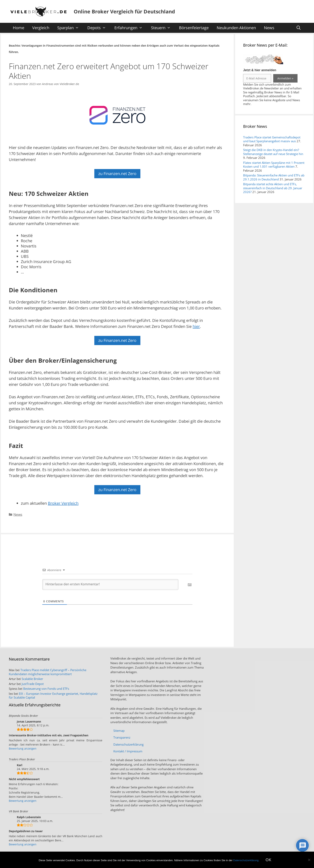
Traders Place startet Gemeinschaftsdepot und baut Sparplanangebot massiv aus (272, 139)
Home (19, 28)
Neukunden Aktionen (236, 28)
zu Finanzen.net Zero (117, 174)
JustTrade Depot (33, 684)
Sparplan (70, 28)
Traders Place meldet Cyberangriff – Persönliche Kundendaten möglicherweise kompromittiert (48, 672)
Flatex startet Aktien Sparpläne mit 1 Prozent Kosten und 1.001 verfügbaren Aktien (274, 165)
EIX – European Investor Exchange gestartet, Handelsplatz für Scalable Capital (53, 696)
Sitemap (119, 731)
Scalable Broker (32, 679)
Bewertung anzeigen (23, 748)
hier (196, 326)
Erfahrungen (130, 28)
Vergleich (41, 28)
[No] (309, 860)
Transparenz (122, 737)
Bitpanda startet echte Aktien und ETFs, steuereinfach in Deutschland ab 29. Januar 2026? (273, 188)
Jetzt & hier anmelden (260, 70)
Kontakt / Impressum (128, 751)
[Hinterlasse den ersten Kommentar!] (110, 585)
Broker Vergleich (63, 503)
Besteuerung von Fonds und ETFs (46, 689)
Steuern (163, 28)
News (269, 28)
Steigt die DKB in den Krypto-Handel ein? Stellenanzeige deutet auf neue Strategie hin (273, 152)
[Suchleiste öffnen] (299, 28)
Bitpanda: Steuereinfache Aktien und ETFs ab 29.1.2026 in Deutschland (274, 177)
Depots (99, 28)
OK (268, 860)
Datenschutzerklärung (128, 744)
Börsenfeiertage (194, 28)
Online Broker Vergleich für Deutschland (124, 11)
